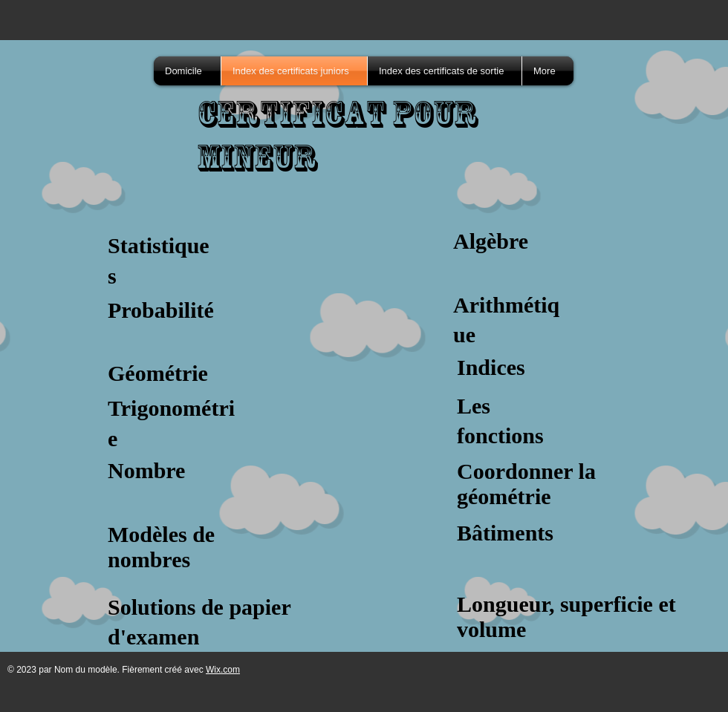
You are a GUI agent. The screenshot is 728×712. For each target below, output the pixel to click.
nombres (149, 559)
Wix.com (223, 670)
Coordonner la (526, 471)
